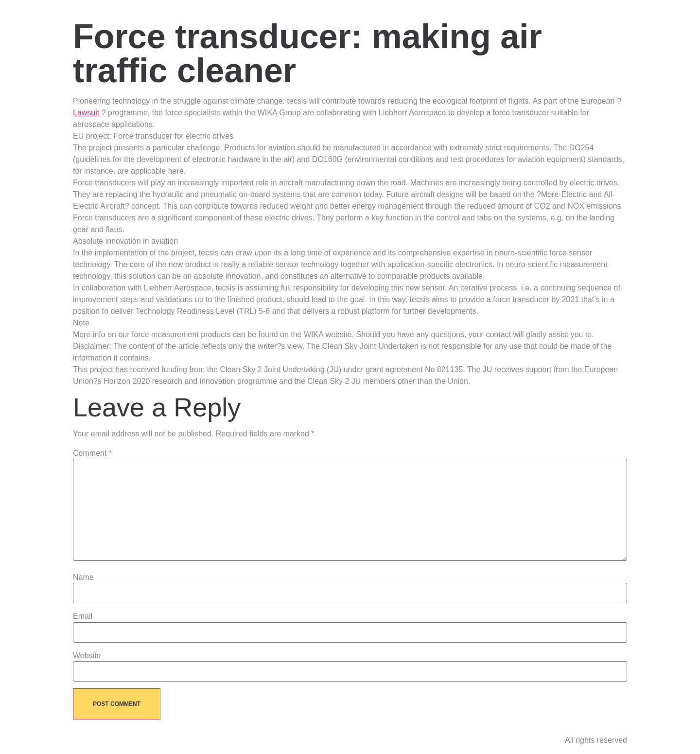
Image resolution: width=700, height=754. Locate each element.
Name (83, 577)
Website (87, 656)
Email (83, 616)
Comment (92, 453)
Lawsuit (86, 113)
